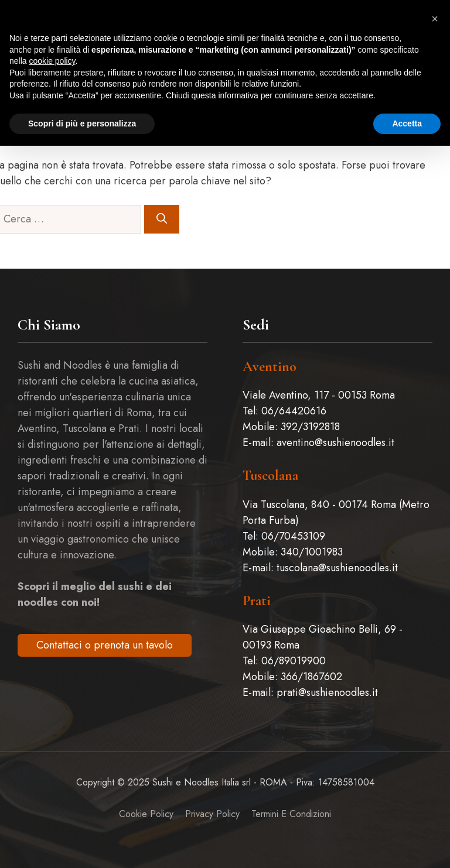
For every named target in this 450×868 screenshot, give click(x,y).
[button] (435, 19)
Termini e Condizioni (291, 814)
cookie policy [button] (52, 61)
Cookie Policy (146, 814)
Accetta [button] (407, 123)
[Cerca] (162, 219)
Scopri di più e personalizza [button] (82, 123)
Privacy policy (212, 814)
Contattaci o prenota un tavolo (105, 645)
